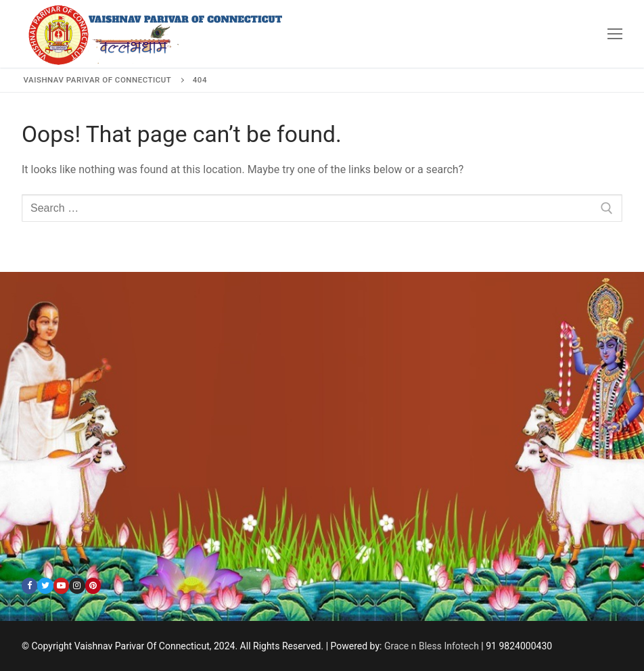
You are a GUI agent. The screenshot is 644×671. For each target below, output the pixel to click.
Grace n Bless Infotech (432, 646)
